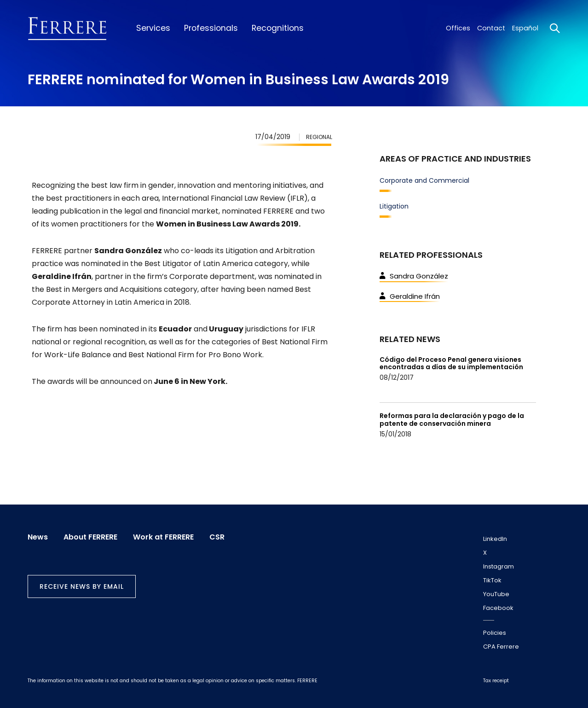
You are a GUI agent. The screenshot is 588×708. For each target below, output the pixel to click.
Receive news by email (82, 586)
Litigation (394, 206)
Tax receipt (496, 681)
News (38, 537)
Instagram (499, 566)
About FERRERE (90, 537)
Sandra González (414, 276)
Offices (458, 28)
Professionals (211, 28)
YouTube (496, 594)
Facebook (498, 608)
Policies (495, 633)
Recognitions (278, 28)
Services (153, 28)
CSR (217, 537)
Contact (491, 28)
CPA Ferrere (501, 647)
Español (525, 28)
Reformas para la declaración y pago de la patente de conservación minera (452, 420)
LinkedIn (495, 539)
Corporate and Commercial (424, 180)
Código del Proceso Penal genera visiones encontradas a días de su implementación (451, 363)
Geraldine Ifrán (410, 296)
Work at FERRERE (163, 537)
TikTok (492, 580)
